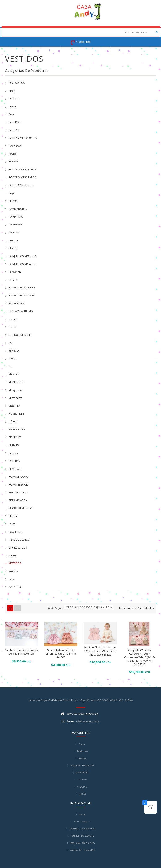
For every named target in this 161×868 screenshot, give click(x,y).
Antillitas (14, 99)
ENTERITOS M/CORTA (22, 288)
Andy (12, 91)
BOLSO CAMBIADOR (21, 185)
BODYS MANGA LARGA (22, 177)
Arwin (12, 106)
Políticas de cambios (82, 836)
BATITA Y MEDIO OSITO (23, 138)
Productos (82, 751)
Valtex (12, 556)
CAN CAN (14, 232)
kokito (12, 359)
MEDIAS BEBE (17, 382)
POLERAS (14, 461)
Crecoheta (15, 272)
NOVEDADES (16, 414)
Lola (11, 366)
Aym (11, 114)
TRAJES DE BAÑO (19, 540)
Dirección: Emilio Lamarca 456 (80, 714)
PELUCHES (15, 437)
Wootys (13, 571)
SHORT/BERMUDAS (21, 508)
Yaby (12, 579)
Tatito (12, 524)
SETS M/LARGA (18, 500)
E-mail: (68, 721)
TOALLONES (16, 532)
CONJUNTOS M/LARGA (22, 264)
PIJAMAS (14, 445)
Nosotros (82, 780)
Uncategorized (18, 548)
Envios (82, 815)
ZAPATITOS (16, 587)
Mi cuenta (82, 787)
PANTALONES (17, 429)
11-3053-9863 (83, 42)
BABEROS (15, 122)
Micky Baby (15, 390)
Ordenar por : (56, 608)
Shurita (13, 516)
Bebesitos (15, 146)
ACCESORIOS (17, 83)
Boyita (12, 193)
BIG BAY (13, 162)
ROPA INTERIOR (18, 485)
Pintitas (13, 453)
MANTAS (14, 374)
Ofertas (13, 422)
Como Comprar (82, 822)
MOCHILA (14, 406)
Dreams (14, 280)
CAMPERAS (16, 225)
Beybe (13, 154)
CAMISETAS (16, 217)
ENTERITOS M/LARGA (22, 296)
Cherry (13, 248)
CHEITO (13, 240)
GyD (11, 343)
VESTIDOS (15, 563)
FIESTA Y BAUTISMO (21, 311)
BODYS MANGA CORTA (23, 169)
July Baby (14, 351)
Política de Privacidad (82, 850)
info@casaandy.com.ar (88, 722)
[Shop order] (89, 607)
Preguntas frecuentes (82, 766)
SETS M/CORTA (18, 493)
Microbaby (15, 398)
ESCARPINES (16, 303)
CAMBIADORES (18, 209)
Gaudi (12, 327)
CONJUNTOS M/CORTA (23, 256)
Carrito (82, 794)
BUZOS (13, 201)
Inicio (82, 744)
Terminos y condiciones (82, 829)
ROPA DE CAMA (18, 477)
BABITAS (14, 130)
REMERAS (15, 469)
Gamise (13, 319)
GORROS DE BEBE (20, 335)
